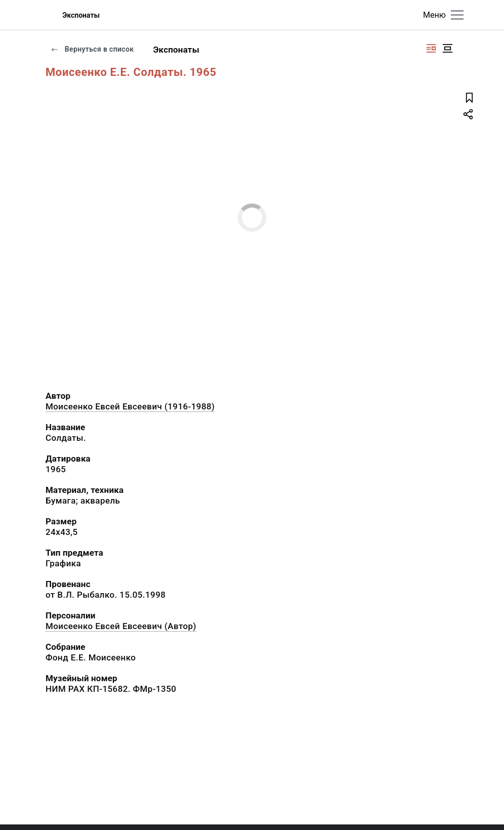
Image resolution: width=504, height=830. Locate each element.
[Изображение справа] (431, 48)
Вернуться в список (92, 49)
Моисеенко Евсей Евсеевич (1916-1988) (130, 406)
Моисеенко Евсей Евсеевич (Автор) (121, 626)
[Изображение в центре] (447, 48)
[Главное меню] (457, 15)
